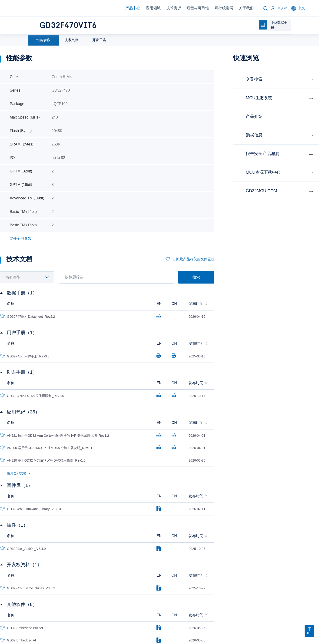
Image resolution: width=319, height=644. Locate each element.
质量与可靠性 (198, 8)
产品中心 (133, 8)
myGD (282, 8)
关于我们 (246, 8)
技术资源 (174, 8)
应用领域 (153, 8)
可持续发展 (224, 8)
